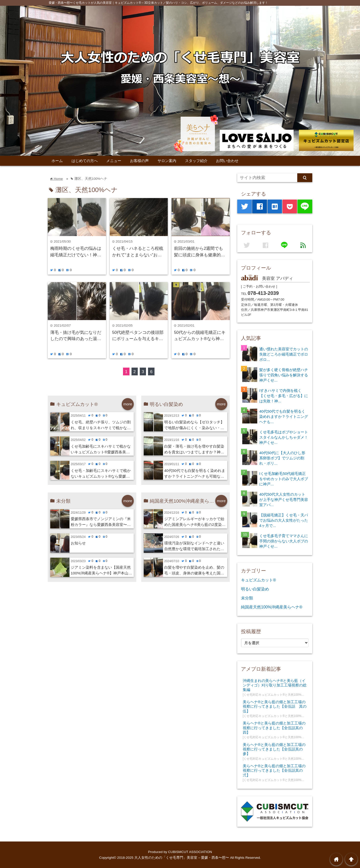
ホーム (57, 161)
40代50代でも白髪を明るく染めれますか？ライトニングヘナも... (284, 416)
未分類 (247, 598)
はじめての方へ (85, 161)
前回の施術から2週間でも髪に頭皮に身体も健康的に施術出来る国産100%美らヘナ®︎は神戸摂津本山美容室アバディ (199, 252)
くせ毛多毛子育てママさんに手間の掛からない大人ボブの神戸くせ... (284, 541)
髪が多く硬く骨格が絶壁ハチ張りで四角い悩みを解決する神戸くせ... (284, 375)
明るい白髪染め (255, 589)
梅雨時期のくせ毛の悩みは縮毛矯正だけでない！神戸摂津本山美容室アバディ (76, 252)
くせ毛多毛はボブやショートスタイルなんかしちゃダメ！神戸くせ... (284, 437)
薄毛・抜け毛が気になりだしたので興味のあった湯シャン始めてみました (76, 336)
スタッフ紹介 (196, 161)
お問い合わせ (227, 161)
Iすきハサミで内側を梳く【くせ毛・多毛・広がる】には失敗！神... (284, 396)
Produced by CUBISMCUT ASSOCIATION (180, 852)
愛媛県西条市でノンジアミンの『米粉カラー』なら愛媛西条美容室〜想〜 (101, 522)
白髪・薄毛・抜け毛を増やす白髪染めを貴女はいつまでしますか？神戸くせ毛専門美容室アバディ (194, 450)
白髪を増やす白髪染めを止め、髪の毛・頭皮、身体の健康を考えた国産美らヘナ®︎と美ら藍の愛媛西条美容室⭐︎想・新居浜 (194, 571)
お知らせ (78, 543)
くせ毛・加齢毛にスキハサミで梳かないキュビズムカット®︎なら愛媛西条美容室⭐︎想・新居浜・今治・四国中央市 (102, 474)
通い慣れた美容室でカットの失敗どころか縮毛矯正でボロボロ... (284, 354)
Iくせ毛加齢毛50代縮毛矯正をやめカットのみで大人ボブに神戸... (284, 479)
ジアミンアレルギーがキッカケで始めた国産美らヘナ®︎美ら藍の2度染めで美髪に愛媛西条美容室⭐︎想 (195, 522)
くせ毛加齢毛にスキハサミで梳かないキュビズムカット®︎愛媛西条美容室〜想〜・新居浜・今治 (101, 450)
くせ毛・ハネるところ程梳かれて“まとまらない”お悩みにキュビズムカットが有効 (138, 252)
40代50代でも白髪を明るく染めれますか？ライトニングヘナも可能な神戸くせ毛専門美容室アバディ (195, 474)
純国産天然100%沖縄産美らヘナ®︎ (272, 607)
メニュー (114, 161)
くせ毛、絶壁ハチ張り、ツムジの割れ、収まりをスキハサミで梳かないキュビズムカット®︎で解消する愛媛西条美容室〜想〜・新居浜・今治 (101, 425)
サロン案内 (167, 161)
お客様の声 (139, 161)
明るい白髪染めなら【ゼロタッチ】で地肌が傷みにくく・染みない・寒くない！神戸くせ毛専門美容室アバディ (194, 425)
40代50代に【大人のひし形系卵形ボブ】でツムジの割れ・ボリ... (282, 458)
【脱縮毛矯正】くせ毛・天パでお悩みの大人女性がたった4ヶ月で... (284, 520)
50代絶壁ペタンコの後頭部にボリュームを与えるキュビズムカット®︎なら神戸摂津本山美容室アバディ (138, 336)
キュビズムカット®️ (258, 580)
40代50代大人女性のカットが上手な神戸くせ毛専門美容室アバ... (284, 500)
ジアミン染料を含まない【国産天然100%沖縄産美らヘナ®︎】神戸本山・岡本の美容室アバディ (101, 571)
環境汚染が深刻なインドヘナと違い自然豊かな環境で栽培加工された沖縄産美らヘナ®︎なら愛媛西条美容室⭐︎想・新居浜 (195, 546)
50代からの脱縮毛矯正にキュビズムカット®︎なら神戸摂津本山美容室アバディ (200, 336)
